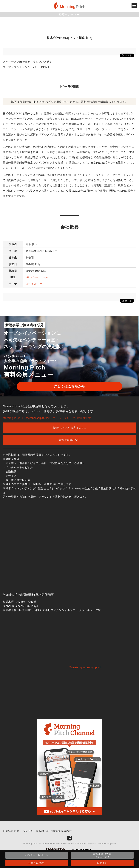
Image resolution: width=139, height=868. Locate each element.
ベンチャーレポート (37, 855)
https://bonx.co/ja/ (37, 277)
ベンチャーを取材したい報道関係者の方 (47, 831)
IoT (28, 284)
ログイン (102, 863)
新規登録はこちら (69, 440)
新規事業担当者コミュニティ (102, 855)
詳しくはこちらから (69, 386)
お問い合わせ (11, 831)
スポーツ (37, 284)
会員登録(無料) (37, 863)
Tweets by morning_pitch (85, 667)
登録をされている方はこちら (69, 428)
